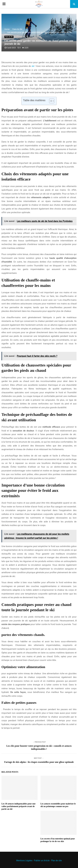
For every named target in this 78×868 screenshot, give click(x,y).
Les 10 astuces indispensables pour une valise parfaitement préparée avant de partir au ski (18, 806)
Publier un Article (42, 861)
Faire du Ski (9, 37)
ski (33, 66)
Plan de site (56, 861)
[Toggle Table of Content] (50, 101)
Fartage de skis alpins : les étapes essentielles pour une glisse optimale (39, 762)
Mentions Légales (24, 861)
